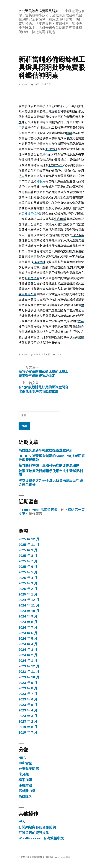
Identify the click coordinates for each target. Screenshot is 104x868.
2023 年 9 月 (28, 683)
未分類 (24, 774)
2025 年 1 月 (28, 594)
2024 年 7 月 (28, 627)
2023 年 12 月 (29, 666)
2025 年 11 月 (29, 545)
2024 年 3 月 (28, 650)
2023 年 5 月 (28, 705)
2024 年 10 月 (29, 611)
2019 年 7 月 (28, 732)
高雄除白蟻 (27, 791)
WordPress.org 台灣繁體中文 (41, 838)
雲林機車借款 (30, 214)
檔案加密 (25, 780)
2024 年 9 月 (28, 616)
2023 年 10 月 (29, 677)
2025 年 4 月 (28, 578)
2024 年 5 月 (28, 638)
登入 (22, 822)
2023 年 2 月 (28, 721)
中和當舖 (25, 763)
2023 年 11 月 (29, 672)
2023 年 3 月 (28, 716)
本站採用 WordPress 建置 (58, 857)
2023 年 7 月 (28, 694)
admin (25, 84)
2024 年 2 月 (28, 655)
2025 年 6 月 (28, 567)
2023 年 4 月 (28, 710)
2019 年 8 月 (28, 727)
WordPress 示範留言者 (40, 510)
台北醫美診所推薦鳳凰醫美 (38, 11)
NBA (59, 354)
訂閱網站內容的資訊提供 (37, 827)
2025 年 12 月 (29, 539)
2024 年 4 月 (28, 644)
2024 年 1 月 (28, 661)
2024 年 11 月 (29, 605)
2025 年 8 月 (28, 556)
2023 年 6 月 (28, 699)
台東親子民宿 (29, 769)
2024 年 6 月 (28, 633)
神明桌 (41, 181)
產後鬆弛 (25, 785)
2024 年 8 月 (28, 622)
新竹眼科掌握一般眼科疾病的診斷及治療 (49, 465)
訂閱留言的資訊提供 (34, 833)
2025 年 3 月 (28, 583)
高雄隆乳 (25, 796)
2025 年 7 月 (28, 561)
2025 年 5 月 (28, 572)
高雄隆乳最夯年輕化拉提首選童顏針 (46, 450)
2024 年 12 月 (29, 600)
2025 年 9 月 (28, 550)
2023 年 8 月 (28, 688)
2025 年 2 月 (28, 589)
